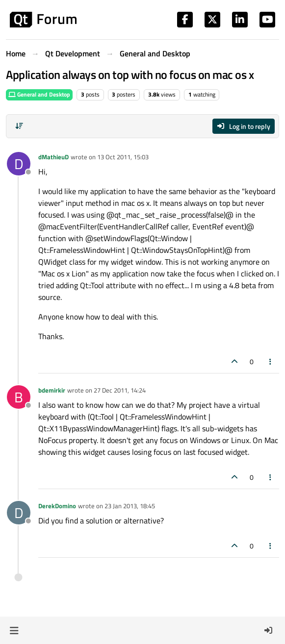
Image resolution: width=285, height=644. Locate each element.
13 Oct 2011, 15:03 (123, 157)
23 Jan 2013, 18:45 (130, 506)
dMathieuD (53, 157)
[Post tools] (271, 361)
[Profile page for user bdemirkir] (19, 397)
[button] (14, 630)
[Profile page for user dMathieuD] (19, 164)
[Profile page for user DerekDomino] (19, 513)
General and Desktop (39, 94)
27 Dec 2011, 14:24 (120, 390)
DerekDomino (57, 506)
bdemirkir (52, 390)
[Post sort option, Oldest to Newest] (19, 126)
